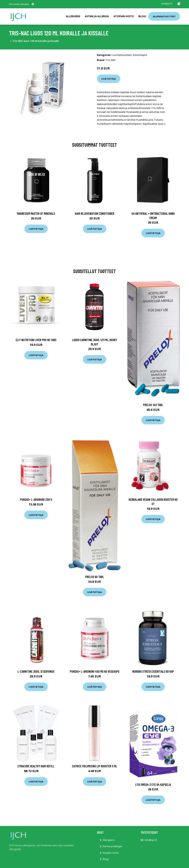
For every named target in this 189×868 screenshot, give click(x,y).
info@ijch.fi (167, 4)
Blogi (142, 16)
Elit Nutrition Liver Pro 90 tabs (36, 340)
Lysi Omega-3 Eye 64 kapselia (153, 784)
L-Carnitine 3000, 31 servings (36, 671)
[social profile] (33, 4)
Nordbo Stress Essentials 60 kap (153, 671)
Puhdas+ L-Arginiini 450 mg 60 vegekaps (95, 671)
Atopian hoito (124, 16)
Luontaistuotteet (122, 55)
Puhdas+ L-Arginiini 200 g (36, 499)
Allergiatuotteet (164, 16)
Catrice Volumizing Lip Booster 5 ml (94, 766)
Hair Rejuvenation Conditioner (95, 213)
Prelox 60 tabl (95, 577)
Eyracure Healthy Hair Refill (36, 766)
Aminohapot (140, 55)
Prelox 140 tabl (153, 405)
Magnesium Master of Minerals (36, 213)
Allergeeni (73, 16)
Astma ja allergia (97, 16)
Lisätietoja (109, 79)
